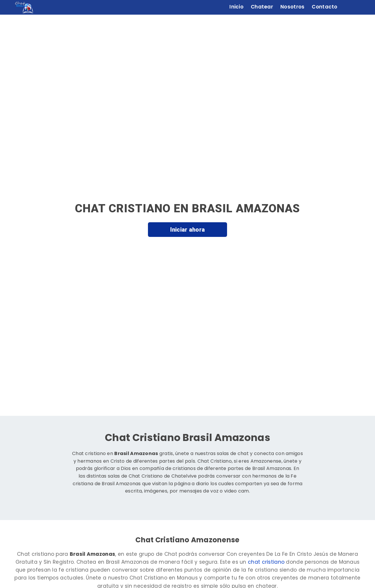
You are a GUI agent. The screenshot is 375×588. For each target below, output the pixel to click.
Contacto (324, 7)
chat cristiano (266, 562)
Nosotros (292, 7)
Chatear (262, 7)
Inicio (236, 7)
